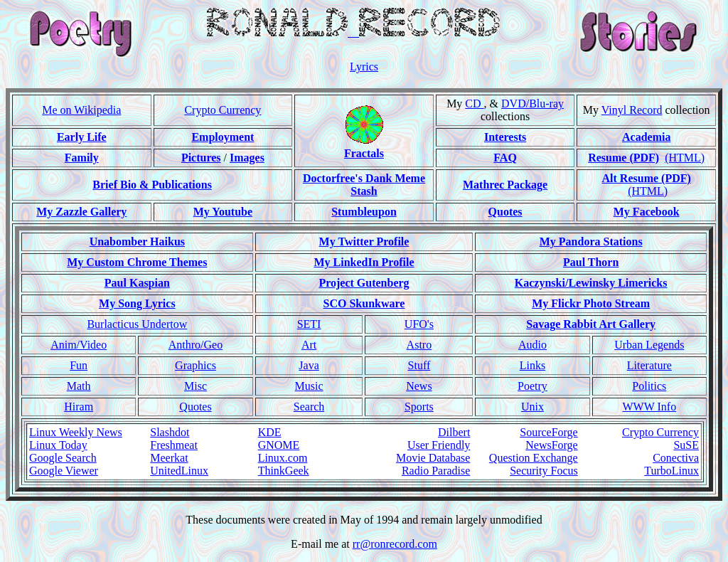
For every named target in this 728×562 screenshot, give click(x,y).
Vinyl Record (632, 110)
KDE (270, 432)
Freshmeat (174, 445)
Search (309, 407)
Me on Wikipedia (81, 110)
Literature (649, 365)
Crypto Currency (223, 110)
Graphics (196, 365)
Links (532, 365)
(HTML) (685, 158)
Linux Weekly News (76, 432)
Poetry (532, 386)
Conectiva (676, 458)
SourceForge (548, 432)
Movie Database (433, 458)
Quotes (195, 407)
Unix (532, 407)
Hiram (79, 407)
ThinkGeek (284, 471)
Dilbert (454, 432)
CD (474, 104)
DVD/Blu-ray (532, 104)
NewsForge (551, 445)
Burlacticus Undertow (137, 324)
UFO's (419, 324)
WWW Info (649, 407)
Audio (532, 345)
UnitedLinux (179, 471)
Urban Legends (649, 345)
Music (309, 386)
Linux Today (58, 445)
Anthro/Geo (196, 345)
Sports (419, 407)
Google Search (63, 458)
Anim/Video (79, 345)
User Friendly (439, 445)
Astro (419, 345)
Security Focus (544, 471)
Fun (79, 365)
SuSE (686, 445)
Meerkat (169, 458)
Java (309, 365)
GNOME (279, 445)
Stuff (419, 365)
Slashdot (170, 432)
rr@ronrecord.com (395, 544)
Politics (649, 386)
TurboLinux (671, 471)
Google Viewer (64, 471)
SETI (309, 324)
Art (309, 345)
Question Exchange (534, 458)
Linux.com (283, 458)
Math (79, 386)
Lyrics (364, 67)
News (419, 386)
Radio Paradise (436, 471)
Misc (196, 386)
